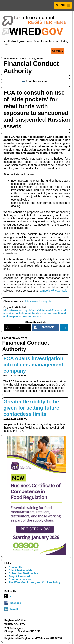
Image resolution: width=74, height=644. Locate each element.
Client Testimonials (21, 570)
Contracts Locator (20, 579)
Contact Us (16, 567)
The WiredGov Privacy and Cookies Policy (35, 582)
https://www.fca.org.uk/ (38, 301)
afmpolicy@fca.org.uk (53, 291)
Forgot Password (19, 576)
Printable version (35, 81)
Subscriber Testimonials (24, 573)
